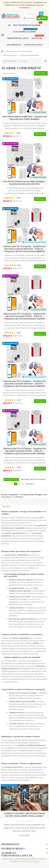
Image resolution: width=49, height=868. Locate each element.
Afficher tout (11, 479)
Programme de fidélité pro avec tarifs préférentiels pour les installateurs (26, 5)
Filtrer (41, 73)
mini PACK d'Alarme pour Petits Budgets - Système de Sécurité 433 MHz (24, 183)
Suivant (30, 484)
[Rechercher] (41, 14)
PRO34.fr (36, 861)
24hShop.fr (42, 859)
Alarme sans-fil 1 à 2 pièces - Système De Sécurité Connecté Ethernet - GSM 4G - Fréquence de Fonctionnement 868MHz (24, 249)
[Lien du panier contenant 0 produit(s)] (42, 18)
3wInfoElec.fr (14, 861)
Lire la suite (24, 835)
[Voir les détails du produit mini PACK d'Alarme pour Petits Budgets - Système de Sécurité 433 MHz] (24, 160)
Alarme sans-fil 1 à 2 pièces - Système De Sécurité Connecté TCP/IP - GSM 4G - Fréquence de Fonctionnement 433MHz (24, 316)
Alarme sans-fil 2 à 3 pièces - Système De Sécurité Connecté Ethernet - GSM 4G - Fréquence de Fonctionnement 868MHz (24, 384)
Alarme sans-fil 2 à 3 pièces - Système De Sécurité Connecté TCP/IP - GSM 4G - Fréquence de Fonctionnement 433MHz (24, 451)
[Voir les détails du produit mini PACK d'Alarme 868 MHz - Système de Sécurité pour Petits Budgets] (24, 96)
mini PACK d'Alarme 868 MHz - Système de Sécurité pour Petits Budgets (25, 118)
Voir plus (7, 506)
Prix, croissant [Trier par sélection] (9, 73)
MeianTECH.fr (26, 861)
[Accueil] (2, 51)
